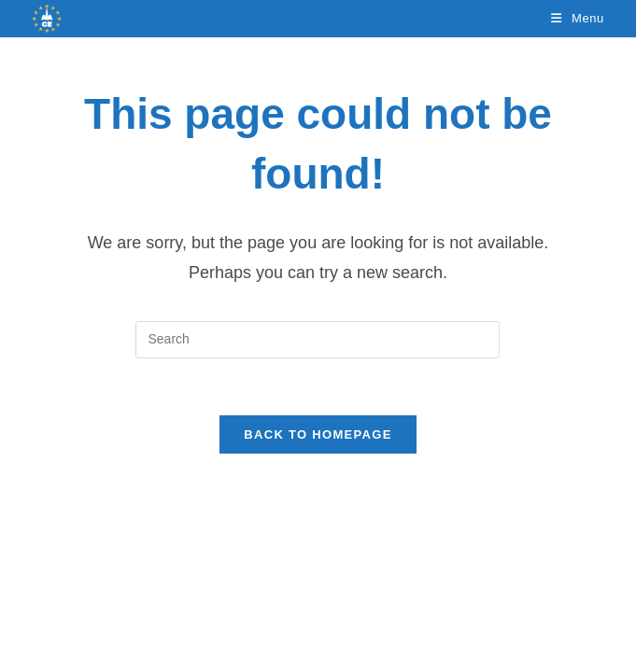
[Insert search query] (318, 340)
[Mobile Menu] (578, 18)
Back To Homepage (318, 434)
